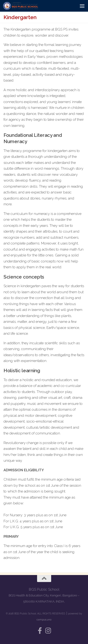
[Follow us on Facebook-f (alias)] (40, 631)
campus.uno (44, 620)
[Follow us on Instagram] (48, 631)
